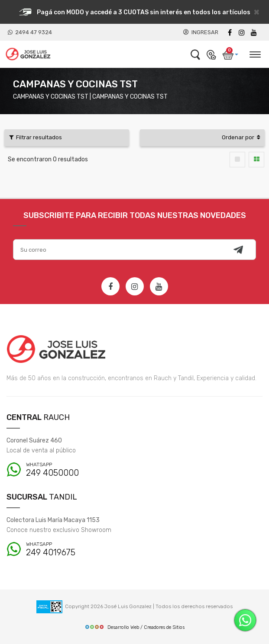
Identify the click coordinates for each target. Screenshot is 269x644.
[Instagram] (135, 286)
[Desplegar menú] (255, 53)
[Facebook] (230, 33)
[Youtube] (254, 33)
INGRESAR (201, 32)
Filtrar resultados (36, 137)
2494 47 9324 (30, 32)
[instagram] (242, 33)
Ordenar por (241, 137)
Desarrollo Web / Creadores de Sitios (134, 627)
